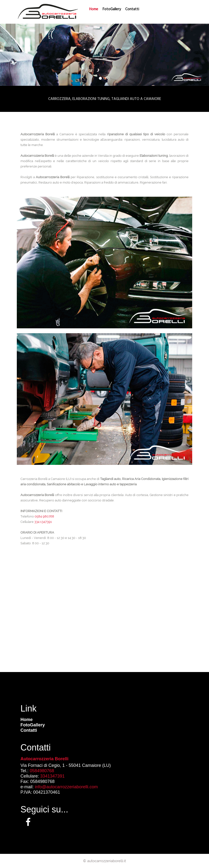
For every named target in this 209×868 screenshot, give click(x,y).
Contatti (29, 730)
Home (27, 720)
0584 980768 (44, 516)
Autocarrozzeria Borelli (44, 759)
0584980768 (42, 771)
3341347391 (52, 776)
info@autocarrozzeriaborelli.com (66, 787)
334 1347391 (43, 522)
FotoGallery (112, 9)
